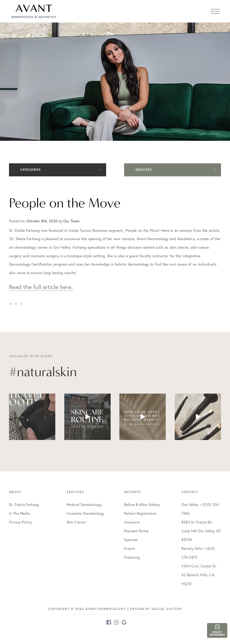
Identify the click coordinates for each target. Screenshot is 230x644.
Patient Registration (140, 513)
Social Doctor (167, 609)
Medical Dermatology (84, 504)
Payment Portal (136, 531)
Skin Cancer (76, 522)
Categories (30, 170)
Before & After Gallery (142, 504)
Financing (132, 557)
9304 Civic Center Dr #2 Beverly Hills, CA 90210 (199, 575)
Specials (131, 540)
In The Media (19, 513)
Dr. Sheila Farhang (24, 504)
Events (130, 548)
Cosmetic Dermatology (85, 513)
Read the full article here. (41, 287)
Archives (144, 170)
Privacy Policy (20, 522)
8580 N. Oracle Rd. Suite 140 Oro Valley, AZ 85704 (201, 531)
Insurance (132, 522)
